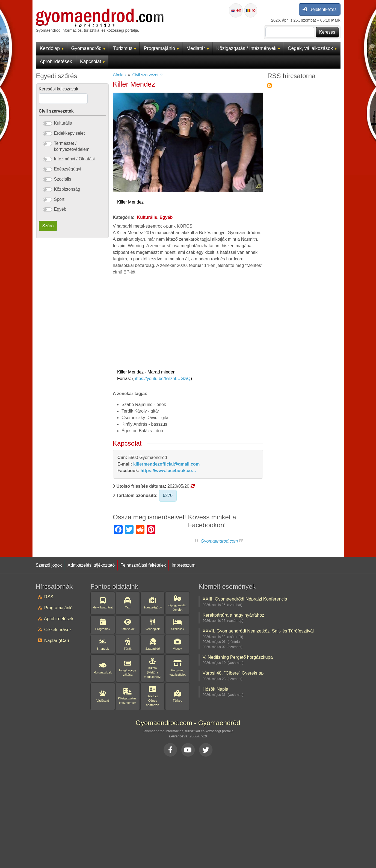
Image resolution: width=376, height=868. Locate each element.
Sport (59, 199)
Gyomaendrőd (88, 48)
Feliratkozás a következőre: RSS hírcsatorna (270, 86)
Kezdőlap (52, 48)
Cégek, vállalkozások (312, 48)
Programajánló (162, 48)
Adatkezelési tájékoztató (91, 565)
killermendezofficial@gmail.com (166, 464)
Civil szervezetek (147, 75)
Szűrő (48, 226)
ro (251, 10)
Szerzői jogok (49, 565)
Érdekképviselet (69, 133)
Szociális (63, 179)
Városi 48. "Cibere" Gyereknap (233, 673)
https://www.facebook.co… (168, 471)
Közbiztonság (67, 189)
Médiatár (198, 48)
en (236, 10)
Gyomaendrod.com (219, 541)
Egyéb (166, 217)
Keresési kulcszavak (59, 89)
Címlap (119, 75)
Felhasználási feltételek (143, 565)
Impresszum (183, 565)
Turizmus (125, 48)
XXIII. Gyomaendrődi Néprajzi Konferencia (245, 599)
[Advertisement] (188, 811)
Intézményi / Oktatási (74, 159)
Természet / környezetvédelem (72, 146)
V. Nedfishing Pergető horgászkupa (238, 657)
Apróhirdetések (56, 61)
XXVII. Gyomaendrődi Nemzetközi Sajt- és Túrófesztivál (258, 631)
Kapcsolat (92, 61)
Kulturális (147, 217)
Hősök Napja (215, 689)
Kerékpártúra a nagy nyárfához (233, 615)
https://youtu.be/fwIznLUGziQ (162, 379)
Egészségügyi (68, 169)
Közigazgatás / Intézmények (248, 48)
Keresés (327, 32)
